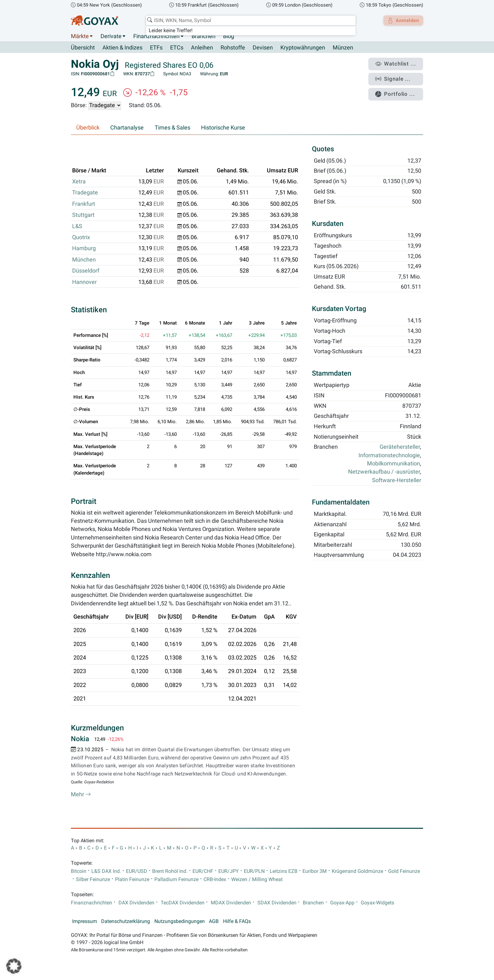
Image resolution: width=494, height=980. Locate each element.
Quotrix (81, 238)
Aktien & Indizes (122, 48)
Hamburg (84, 249)
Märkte (80, 36)
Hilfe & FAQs (237, 922)
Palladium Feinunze (176, 880)
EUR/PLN (254, 871)
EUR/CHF (203, 871)
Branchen (204, 36)
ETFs (156, 48)
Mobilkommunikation (393, 464)
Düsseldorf (86, 271)
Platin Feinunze (132, 880)
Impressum (85, 922)
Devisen (263, 48)
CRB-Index (215, 880)
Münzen (343, 48)
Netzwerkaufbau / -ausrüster (384, 472)
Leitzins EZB (284, 871)
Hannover (84, 282)
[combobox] (249, 20)
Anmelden (402, 20)
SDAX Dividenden (277, 903)
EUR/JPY (229, 871)
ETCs (177, 48)
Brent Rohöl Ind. (170, 871)
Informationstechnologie (389, 455)
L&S (77, 226)
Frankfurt (84, 204)
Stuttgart (83, 215)
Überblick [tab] (88, 128)
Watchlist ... (399, 63)
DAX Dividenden (136, 903)
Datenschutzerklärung (126, 922)
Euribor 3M (315, 871)
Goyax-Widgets (377, 903)
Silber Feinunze (93, 880)
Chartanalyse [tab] (127, 128)
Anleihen (202, 48)
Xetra (79, 182)
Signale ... (396, 77)
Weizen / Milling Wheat (257, 880)
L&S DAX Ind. (106, 871)
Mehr (81, 795)
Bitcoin (79, 871)
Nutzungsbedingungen (180, 922)
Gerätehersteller (400, 447)
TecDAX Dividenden (183, 903)
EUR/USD (137, 871)
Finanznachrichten (156, 36)
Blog (229, 36)
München (84, 260)
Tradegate (85, 193)
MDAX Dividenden (231, 903)
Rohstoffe (233, 48)
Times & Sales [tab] (172, 128)
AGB (214, 922)
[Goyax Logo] (95, 20)
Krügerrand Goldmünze (357, 871)
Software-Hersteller (397, 480)
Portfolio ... (398, 90)
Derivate (111, 36)
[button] (14, 966)
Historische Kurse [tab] (223, 128)
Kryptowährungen (303, 48)
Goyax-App (342, 903)
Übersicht (83, 48)
